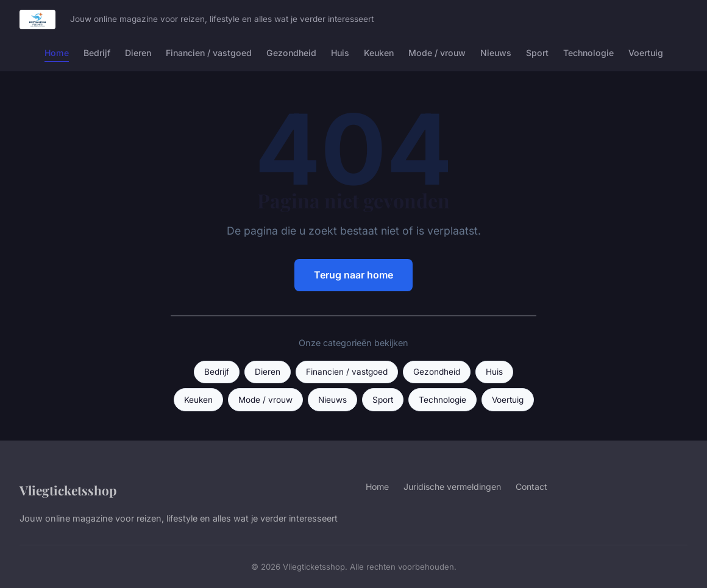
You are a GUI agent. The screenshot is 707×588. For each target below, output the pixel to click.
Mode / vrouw (437, 53)
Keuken (379, 53)
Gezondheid (291, 53)
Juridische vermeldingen (452, 487)
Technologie (588, 53)
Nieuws (496, 53)
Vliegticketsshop (68, 490)
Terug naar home (353, 275)
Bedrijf (97, 53)
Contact (531, 487)
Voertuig (646, 53)
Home (57, 53)
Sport (537, 53)
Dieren (138, 53)
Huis (340, 53)
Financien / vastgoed (209, 53)
